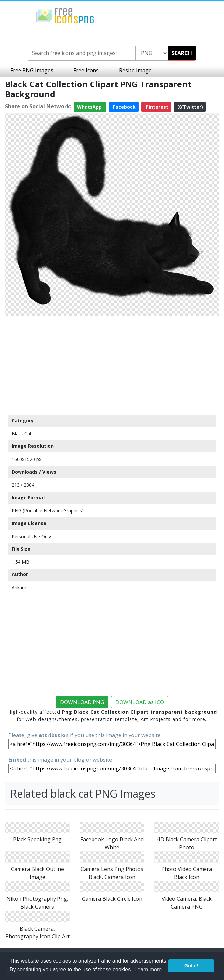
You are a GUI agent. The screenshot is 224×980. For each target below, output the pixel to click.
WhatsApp (90, 107)
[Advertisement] (112, 365)
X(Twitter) (190, 107)
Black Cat (22, 433)
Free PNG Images (32, 70)
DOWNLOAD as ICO (140, 702)
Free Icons (86, 70)
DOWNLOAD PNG (82, 702)
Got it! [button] (191, 966)
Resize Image (135, 70)
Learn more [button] (148, 970)
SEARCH (182, 53)
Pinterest (156, 107)
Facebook (124, 107)
